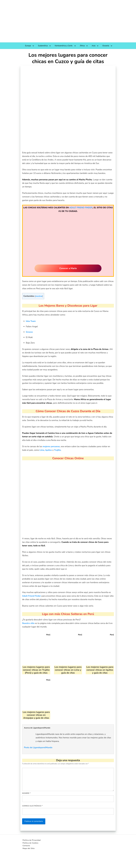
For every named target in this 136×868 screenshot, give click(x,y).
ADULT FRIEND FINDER (81, 208)
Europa (28, 46)
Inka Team (31, 321)
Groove (29, 332)
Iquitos (49, 450)
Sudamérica (43, 46)
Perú (48, 635)
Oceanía (106, 46)
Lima (42, 450)
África (82, 46)
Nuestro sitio (28, 623)
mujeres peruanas (51, 446)
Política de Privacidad (32, 840)
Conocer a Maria (68, 268)
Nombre (26, 793)
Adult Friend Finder (32, 596)
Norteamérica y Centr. (64, 46)
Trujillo (57, 450)
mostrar (39, 296)
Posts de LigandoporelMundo (38, 747)
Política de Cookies (30, 843)
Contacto (26, 846)
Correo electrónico (32, 806)
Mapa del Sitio (29, 848)
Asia (94, 46)
